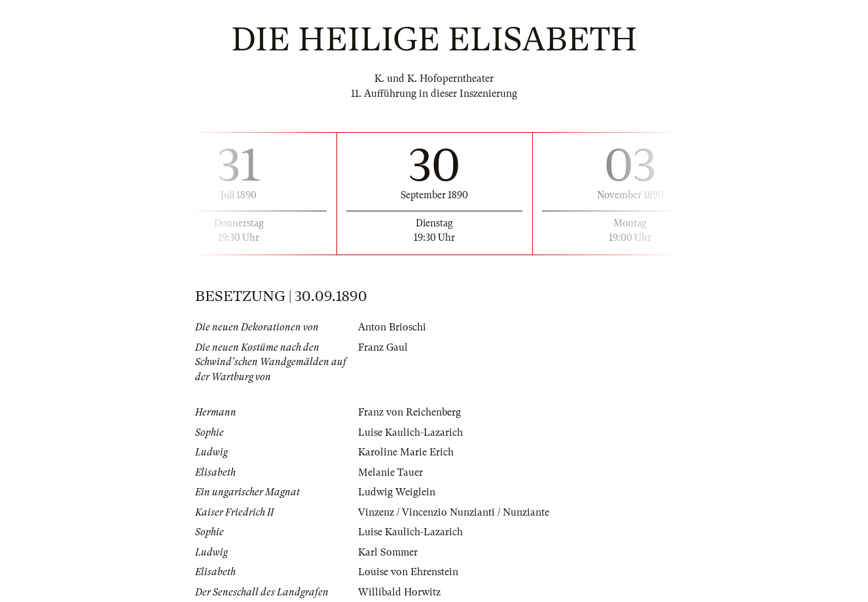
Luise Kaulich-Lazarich (410, 433)
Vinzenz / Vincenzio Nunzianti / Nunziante (454, 512)
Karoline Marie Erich (406, 452)
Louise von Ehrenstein (408, 572)
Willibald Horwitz (399, 592)
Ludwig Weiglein (397, 492)
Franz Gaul (383, 347)
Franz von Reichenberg (409, 412)
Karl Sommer (388, 552)
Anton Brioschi (392, 327)
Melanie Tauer (390, 472)
